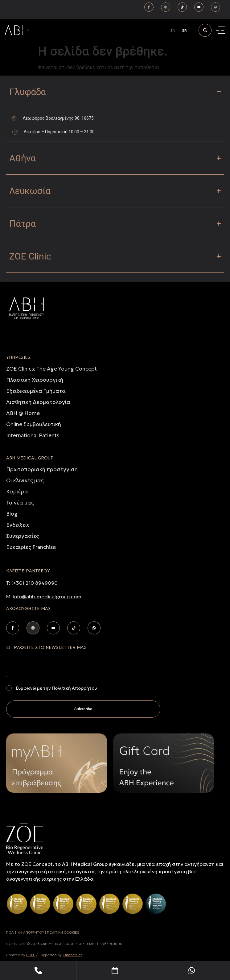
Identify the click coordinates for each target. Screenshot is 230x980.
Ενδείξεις (18, 525)
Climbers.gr (72, 955)
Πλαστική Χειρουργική (35, 380)
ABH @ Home (23, 413)
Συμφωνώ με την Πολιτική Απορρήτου (56, 688)
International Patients (33, 435)
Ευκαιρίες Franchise (31, 547)
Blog (12, 514)
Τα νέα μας (20, 503)
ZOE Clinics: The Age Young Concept (51, 369)
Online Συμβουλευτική (34, 424)
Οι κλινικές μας (25, 480)
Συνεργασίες (23, 536)
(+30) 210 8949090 (35, 583)
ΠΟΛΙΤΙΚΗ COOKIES (63, 932)
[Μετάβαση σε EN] (173, 31)
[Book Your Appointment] (115, 970)
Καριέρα (17, 492)
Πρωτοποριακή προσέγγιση (42, 469)
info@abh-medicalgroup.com (47, 596)
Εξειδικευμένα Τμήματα (36, 391)
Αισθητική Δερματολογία (38, 402)
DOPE (31, 955)
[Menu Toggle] (222, 30)
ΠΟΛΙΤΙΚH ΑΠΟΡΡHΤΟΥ (25, 932)
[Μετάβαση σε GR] (184, 31)
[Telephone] (38, 970)
